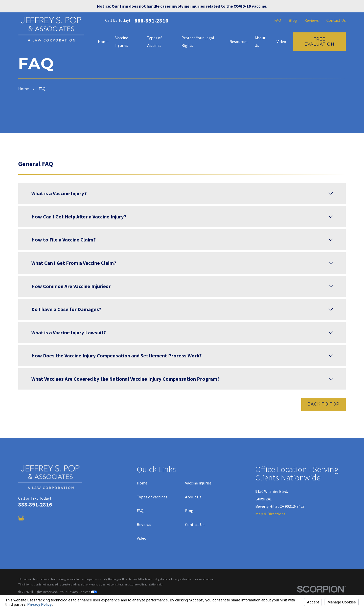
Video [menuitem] (281, 42)
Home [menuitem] (103, 42)
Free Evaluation (319, 42)
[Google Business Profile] (21, 518)
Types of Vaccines (152, 497)
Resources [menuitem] (238, 42)
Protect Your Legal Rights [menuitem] (198, 42)
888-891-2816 (151, 21)
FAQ (278, 20)
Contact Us (336, 20)
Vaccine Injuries (198, 483)
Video (142, 538)
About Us (193, 497)
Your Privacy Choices (79, 592)
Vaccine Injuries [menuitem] (122, 42)
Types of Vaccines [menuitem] (154, 42)
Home (142, 483)
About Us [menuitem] (260, 42)
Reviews (312, 20)
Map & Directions (270, 514)
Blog (293, 20)
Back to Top (323, 404)
